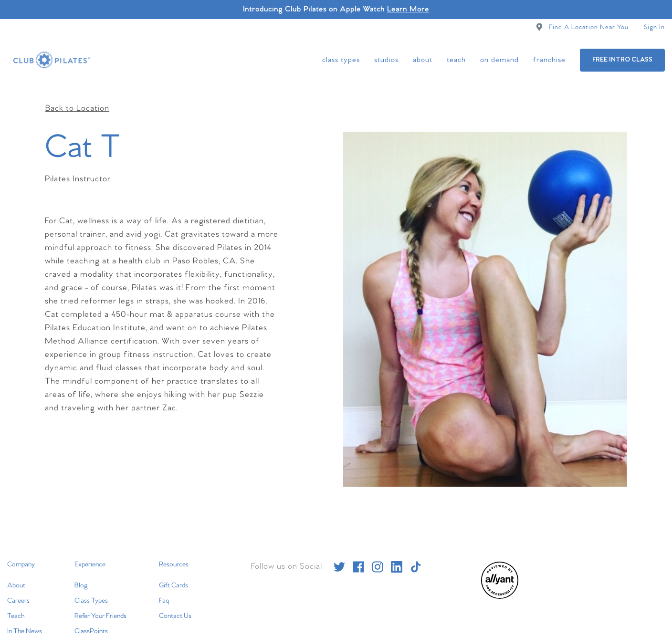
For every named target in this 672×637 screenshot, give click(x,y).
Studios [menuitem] (386, 60)
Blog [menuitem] (81, 571)
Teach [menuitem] (456, 60)
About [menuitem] (423, 60)
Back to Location (77, 94)
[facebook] (358, 552)
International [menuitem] (25, 632)
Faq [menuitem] (164, 586)
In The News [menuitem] (25, 616)
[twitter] (339, 552)
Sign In (654, 27)
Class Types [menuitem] (341, 60)
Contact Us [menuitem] (175, 601)
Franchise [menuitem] (549, 60)
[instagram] (378, 552)
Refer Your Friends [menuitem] (100, 601)
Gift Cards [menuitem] (173, 571)
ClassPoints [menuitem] (91, 616)
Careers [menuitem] (18, 586)
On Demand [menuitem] (499, 60)
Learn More (408, 9)
